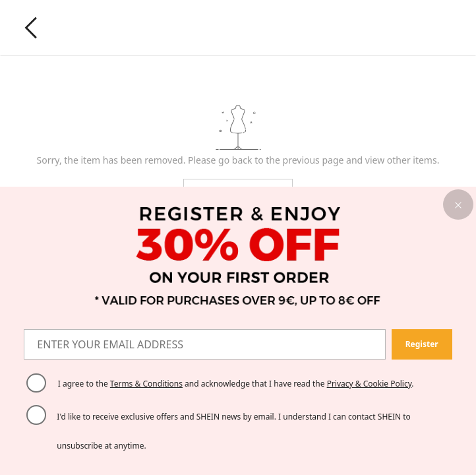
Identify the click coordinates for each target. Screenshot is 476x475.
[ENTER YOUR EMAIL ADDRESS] (205, 344)
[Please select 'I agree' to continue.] (36, 383)
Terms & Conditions (146, 384)
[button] (458, 205)
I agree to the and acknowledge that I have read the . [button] (236, 384)
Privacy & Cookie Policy (370, 384)
